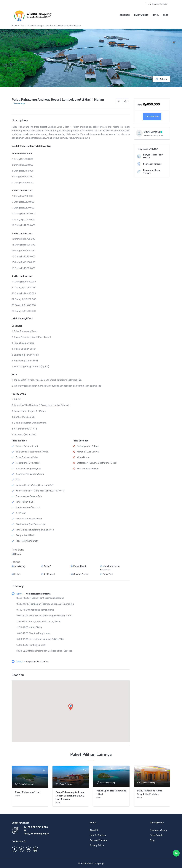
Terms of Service (98, 840)
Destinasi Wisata (158, 830)
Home (14, 26)
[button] (126, 101)
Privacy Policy (97, 845)
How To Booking (98, 835)
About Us (94, 830)
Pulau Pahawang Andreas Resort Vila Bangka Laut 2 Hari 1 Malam (70, 796)
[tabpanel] (30, 786)
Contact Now (152, 117)
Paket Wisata (141, 15)
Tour (22, 26)
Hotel (156, 15)
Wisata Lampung (152, 132)
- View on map (18, 104)
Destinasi (125, 15)
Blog (166, 15)
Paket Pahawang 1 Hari (28, 792)
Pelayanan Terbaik (152, 164)
